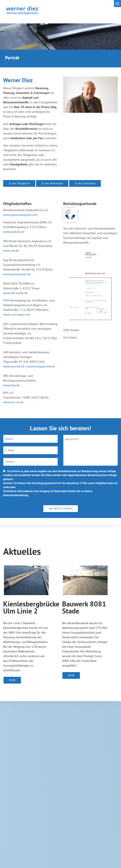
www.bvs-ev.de (13, 402)
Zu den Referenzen (52, 183)
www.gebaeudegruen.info (20, 215)
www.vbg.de (11, 385)
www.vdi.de (11, 251)
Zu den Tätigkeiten (19, 183)
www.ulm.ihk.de (14, 366)
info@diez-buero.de (106, 483)
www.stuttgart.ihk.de (41, 366)
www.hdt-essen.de (15, 293)
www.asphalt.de (14, 232)
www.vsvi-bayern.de (17, 315)
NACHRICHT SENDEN (61, 509)
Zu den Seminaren (85, 183)
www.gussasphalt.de (17, 274)
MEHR (12, 680)
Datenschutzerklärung (16, 495)
